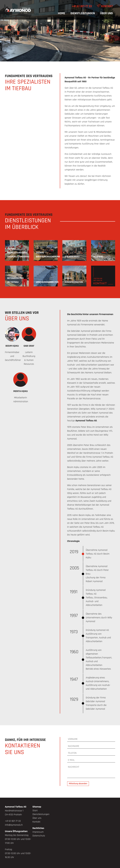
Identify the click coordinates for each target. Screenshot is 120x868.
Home (61, 13)
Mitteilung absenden (78, 784)
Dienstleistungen (83, 13)
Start (35, 811)
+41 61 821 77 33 (82, 6)
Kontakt (105, 6)
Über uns (106, 13)
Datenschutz (39, 836)
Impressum (38, 832)
